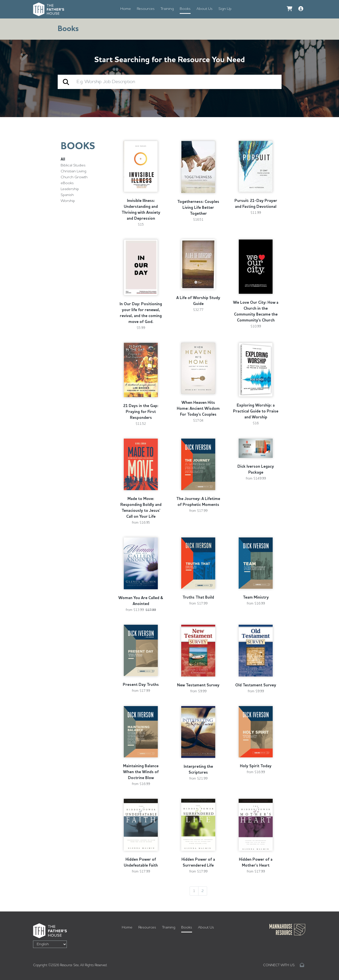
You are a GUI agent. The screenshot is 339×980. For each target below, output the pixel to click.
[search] (177, 82)
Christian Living (73, 171)
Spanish (67, 195)
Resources (146, 9)
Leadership (70, 189)
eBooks (67, 183)
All (63, 160)
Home (126, 9)
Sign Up (225, 9)
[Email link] (302, 965)
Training (167, 9)
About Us (205, 9)
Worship (68, 201)
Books (185, 9)
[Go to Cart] (290, 9)
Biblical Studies (73, 165)
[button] (301, 9)
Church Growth (74, 177)
